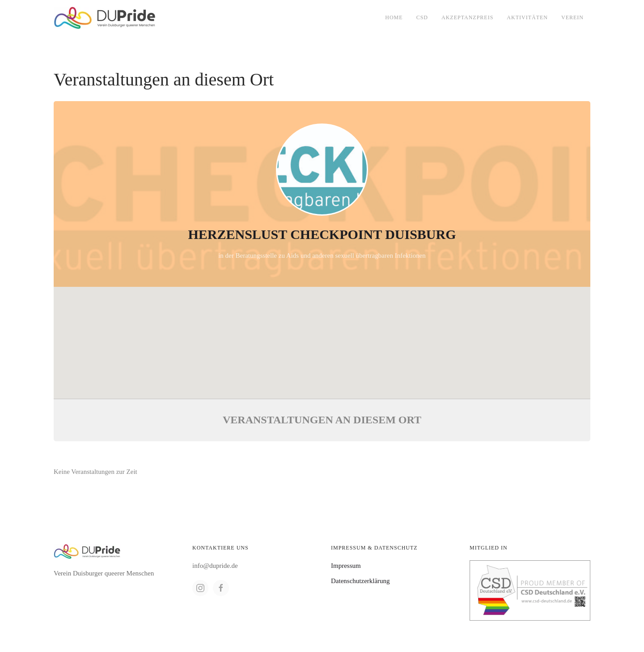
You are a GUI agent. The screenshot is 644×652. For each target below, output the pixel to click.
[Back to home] (105, 18)
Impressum (346, 566)
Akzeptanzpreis (467, 17)
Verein (572, 17)
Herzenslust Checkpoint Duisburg (322, 234)
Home (394, 17)
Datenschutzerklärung (360, 581)
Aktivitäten (527, 17)
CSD (422, 17)
